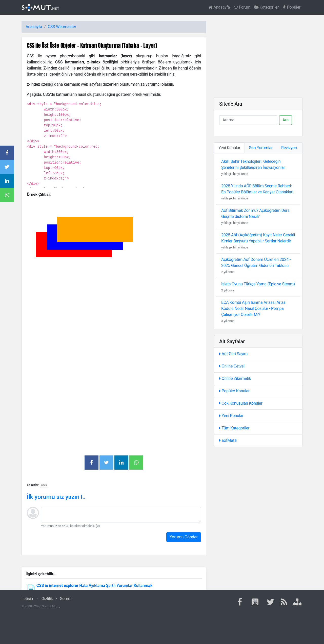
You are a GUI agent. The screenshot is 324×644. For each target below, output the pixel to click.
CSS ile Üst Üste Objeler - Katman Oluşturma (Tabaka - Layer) (92, 45)
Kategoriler (267, 7)
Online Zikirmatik (235, 378)
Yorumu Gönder (184, 537)
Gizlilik (47, 599)
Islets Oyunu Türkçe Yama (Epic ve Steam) (258, 284)
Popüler (292, 7)
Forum (242, 7)
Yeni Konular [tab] (229, 148)
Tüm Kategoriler (234, 428)
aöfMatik (228, 440)
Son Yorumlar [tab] (261, 148)
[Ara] (248, 120)
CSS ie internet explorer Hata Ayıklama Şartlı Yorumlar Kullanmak (94, 585)
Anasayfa (219, 7)
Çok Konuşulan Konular (241, 403)
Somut (66, 599)
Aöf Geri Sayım (233, 354)
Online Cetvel (232, 366)
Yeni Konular (231, 416)
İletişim (28, 599)
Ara (286, 120)
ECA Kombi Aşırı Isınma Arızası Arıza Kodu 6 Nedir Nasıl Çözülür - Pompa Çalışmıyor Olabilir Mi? (253, 308)
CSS (52, 27)
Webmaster (66, 27)
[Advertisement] (114, 333)
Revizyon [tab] (289, 148)
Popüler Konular (234, 391)
